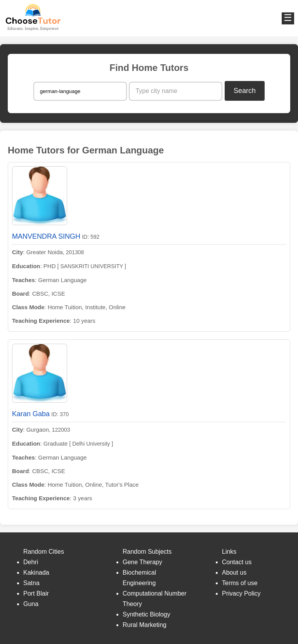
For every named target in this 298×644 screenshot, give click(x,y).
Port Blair (36, 593)
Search (245, 91)
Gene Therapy (142, 562)
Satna (31, 583)
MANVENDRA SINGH (46, 236)
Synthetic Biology (146, 614)
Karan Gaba (31, 414)
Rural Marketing (145, 625)
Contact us (237, 562)
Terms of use (240, 583)
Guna (31, 604)
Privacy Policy (241, 593)
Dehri (31, 562)
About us (234, 573)
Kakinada (36, 573)
